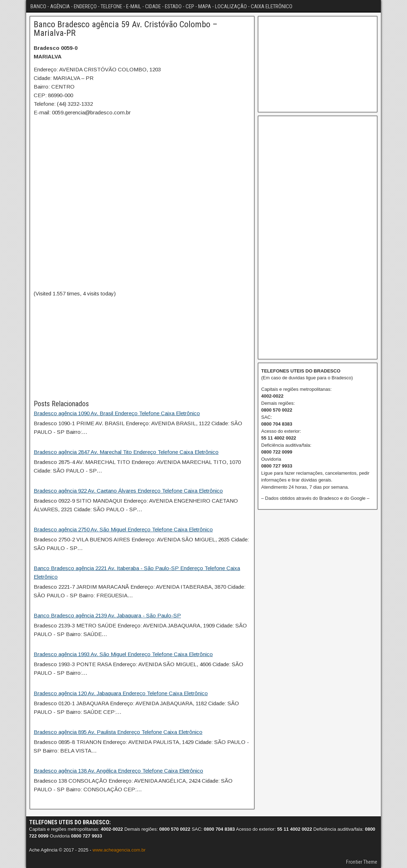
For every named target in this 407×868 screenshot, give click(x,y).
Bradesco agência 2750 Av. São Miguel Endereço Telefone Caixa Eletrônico (123, 529)
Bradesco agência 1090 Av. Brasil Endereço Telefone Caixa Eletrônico (117, 413)
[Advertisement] (142, 348)
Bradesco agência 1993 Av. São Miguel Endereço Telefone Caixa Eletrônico (123, 654)
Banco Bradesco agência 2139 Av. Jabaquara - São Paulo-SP (107, 615)
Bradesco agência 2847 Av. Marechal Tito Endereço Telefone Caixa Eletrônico (126, 452)
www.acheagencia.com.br (119, 850)
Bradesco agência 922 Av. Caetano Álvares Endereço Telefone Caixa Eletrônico (128, 491)
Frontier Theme (362, 862)
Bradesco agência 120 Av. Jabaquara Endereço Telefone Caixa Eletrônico (121, 693)
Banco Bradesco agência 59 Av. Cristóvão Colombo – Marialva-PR (126, 29)
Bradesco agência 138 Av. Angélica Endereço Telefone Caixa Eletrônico (118, 771)
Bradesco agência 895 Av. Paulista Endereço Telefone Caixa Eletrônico (118, 732)
